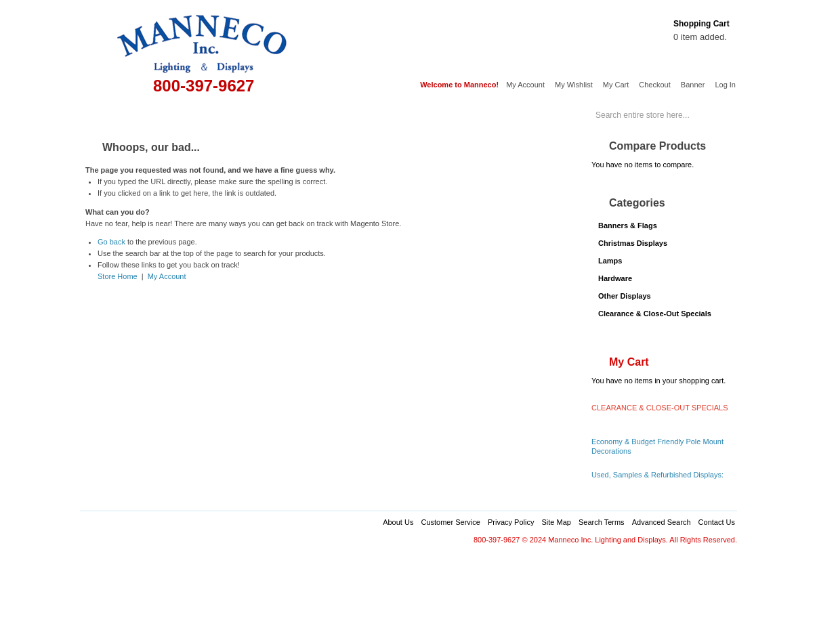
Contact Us (717, 522)
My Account (525, 85)
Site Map (556, 522)
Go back (111, 242)
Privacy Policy (511, 522)
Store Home (118, 276)
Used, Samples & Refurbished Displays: (657, 475)
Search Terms (602, 522)
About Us (398, 522)
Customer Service (450, 522)
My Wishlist (574, 85)
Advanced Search (662, 522)
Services (501, 113)
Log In (725, 85)
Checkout (654, 85)
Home (100, 113)
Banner (693, 85)
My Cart (616, 85)
